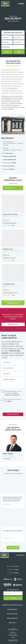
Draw (19, 52)
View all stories (13, 548)
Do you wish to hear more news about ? (13, 400)
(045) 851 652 (10, 156)
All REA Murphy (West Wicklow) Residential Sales (13, 303)
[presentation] (12, 406)
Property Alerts (13, 324)
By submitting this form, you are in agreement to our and (13, 393)
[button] (13, 47)
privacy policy (16, 395)
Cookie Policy (13, 633)
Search (7, 52)
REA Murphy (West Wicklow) (13, 33)
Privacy (13, 637)
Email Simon (8, 459)
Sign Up (13, 598)
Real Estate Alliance (13, 630)
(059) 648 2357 (10, 160)
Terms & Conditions (13, 635)
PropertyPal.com (13, 641)
